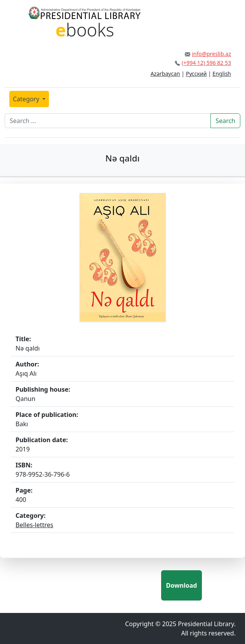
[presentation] (102, 585)
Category (27, 99)
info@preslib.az (211, 54)
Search (225, 121)
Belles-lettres (34, 525)
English (222, 74)
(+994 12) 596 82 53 (206, 63)
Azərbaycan (165, 74)
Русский (196, 74)
